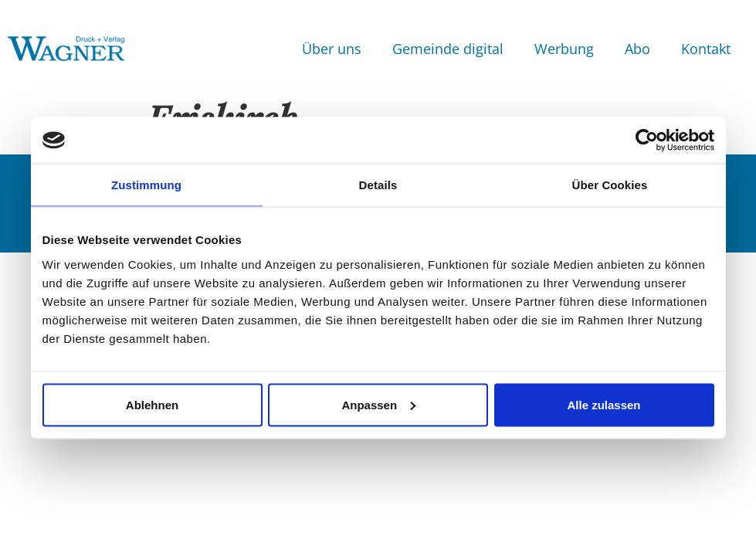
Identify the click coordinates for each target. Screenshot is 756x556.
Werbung (564, 49)
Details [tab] (378, 185)
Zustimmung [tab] (146, 185)
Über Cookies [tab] (610, 185)
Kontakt (706, 49)
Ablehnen (152, 404)
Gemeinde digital (448, 49)
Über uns (332, 49)
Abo (637, 49)
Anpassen (378, 404)
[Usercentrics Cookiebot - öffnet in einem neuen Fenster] (647, 141)
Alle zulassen (603, 404)
